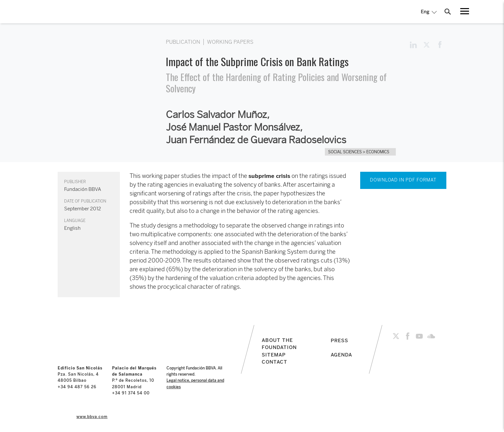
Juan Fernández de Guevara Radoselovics (256, 140)
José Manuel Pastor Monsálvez (233, 127)
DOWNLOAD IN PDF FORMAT (403, 180)
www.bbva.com (92, 417)
